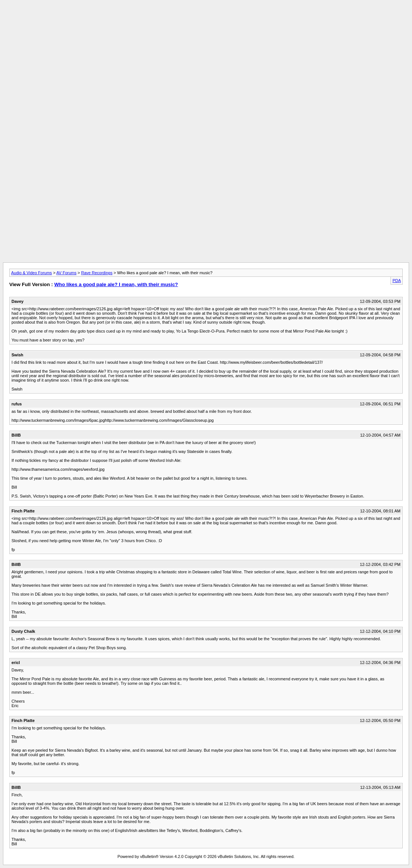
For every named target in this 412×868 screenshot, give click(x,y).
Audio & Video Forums (32, 273)
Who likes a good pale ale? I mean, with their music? (116, 284)
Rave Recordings (97, 273)
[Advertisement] (206, 20)
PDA (397, 281)
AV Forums (66, 273)
